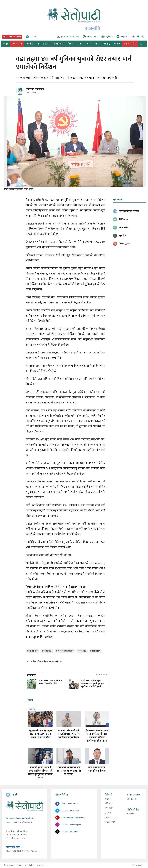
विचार (70, 44)
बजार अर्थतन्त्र (43, 44)
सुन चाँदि (108, 813)
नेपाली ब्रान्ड (59, 44)
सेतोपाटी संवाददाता (35, 89)
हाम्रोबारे (108, 818)
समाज (80, 44)
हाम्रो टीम (131, 814)
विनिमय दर (109, 803)
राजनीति (30, 44)
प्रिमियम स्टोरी (130, 44)
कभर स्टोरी (17, 44)
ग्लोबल (117, 44)
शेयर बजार (109, 808)
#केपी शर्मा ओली (32, 651)
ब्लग (97, 44)
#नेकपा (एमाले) (47, 651)
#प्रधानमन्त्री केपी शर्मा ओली (65, 651)
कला (89, 44)
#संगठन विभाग (95, 651)
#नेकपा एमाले (82, 651)
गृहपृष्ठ (107, 799)
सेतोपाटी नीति (110, 822)
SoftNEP (141, 865)
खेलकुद (106, 44)
